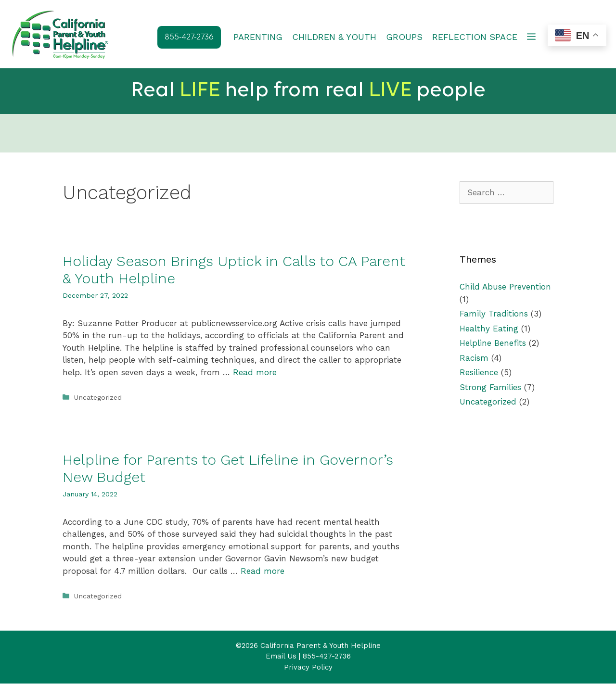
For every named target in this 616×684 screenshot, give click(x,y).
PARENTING (258, 37)
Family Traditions (494, 314)
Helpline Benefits (493, 343)
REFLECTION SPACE (475, 37)
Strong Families (490, 388)
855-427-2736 (327, 657)
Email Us (281, 657)
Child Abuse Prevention (505, 287)
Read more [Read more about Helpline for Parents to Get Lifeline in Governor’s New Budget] (263, 571)
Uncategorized (98, 398)
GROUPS (404, 37)
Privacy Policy (308, 668)
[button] (531, 37)
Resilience (479, 373)
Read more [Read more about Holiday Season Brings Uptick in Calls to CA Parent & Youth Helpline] (255, 373)
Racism (474, 358)
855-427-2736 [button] (189, 37)
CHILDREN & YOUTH (334, 37)
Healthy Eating (489, 329)
